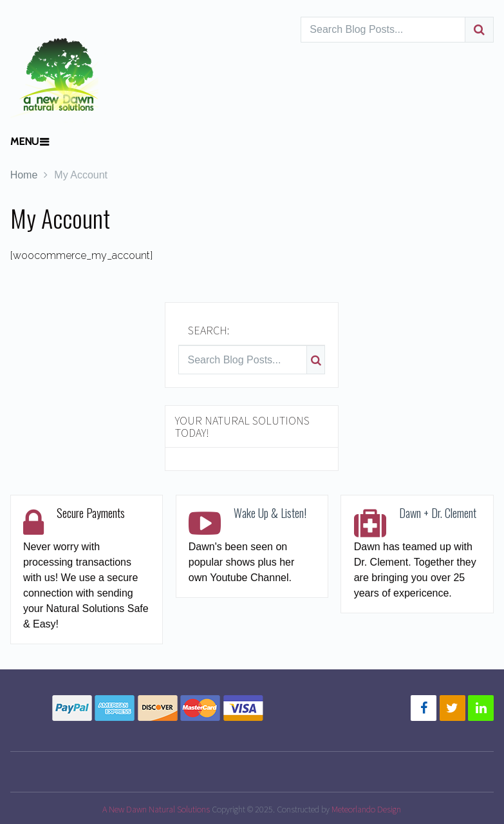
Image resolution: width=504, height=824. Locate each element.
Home (24, 175)
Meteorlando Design (366, 809)
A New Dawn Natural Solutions (156, 809)
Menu (24, 141)
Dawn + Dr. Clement (438, 513)
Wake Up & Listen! (270, 513)
